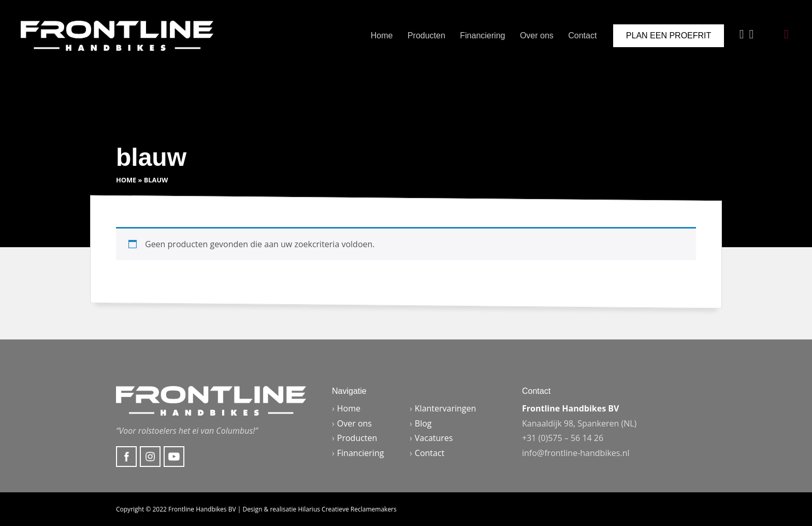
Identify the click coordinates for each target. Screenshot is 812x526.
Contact (582, 35)
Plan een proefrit (669, 35)
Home (382, 35)
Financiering (482, 35)
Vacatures (434, 438)
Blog (423, 423)
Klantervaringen (446, 408)
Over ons (537, 35)
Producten (426, 35)
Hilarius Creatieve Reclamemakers (347, 509)
